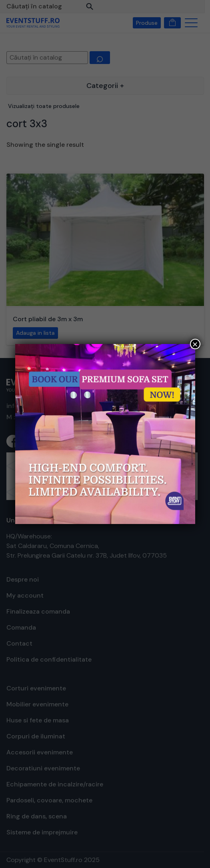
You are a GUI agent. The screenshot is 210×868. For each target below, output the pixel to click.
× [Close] (195, 344)
